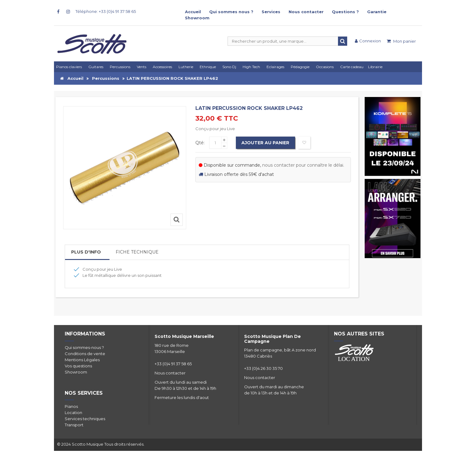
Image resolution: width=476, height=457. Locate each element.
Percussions (106, 78)
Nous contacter (306, 12)
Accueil (193, 12)
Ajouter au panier (266, 143)
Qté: (200, 143)
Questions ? (345, 12)
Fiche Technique (137, 252)
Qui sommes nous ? (231, 12)
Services (271, 12)
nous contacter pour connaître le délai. (303, 165)
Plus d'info (86, 252)
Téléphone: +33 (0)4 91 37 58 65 (106, 11)
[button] (276, 67)
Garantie (377, 12)
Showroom (197, 18)
